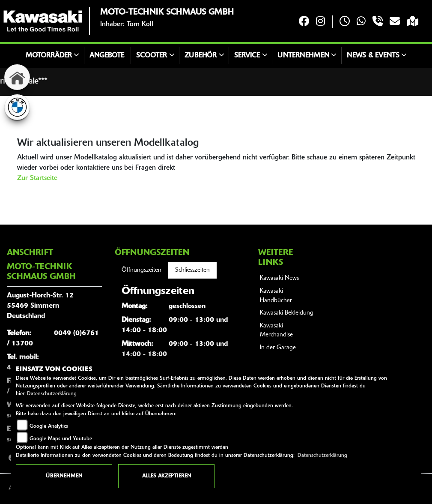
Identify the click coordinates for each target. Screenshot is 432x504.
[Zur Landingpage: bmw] (17, 107)
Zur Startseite (37, 178)
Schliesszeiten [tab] (192, 270)
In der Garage (278, 348)
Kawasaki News (279, 278)
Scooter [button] (152, 56)
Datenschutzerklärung (52, 394)
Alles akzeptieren (167, 476)
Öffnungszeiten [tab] (142, 270)
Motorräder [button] (49, 56)
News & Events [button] (373, 56)
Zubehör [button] (201, 56)
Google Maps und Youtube (61, 439)
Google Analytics (49, 426)
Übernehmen (64, 476)
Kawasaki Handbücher (276, 296)
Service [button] (247, 56)
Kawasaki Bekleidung (287, 313)
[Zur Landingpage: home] (17, 77)
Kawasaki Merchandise (276, 331)
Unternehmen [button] (303, 56)
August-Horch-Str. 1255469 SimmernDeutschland (40, 306)
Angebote (107, 56)
